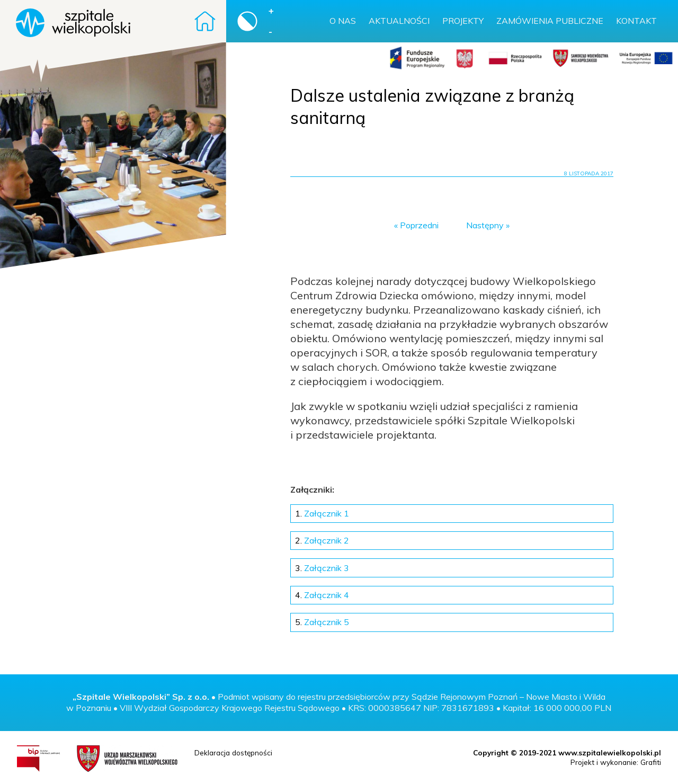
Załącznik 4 (322, 595)
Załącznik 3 (322, 568)
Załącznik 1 (322, 513)
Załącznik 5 (322, 622)
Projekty (463, 21)
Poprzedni (419, 225)
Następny (485, 225)
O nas (343, 21)
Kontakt (636, 21)
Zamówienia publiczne (550, 21)
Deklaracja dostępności (233, 752)
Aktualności (399, 21)
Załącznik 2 (322, 540)
